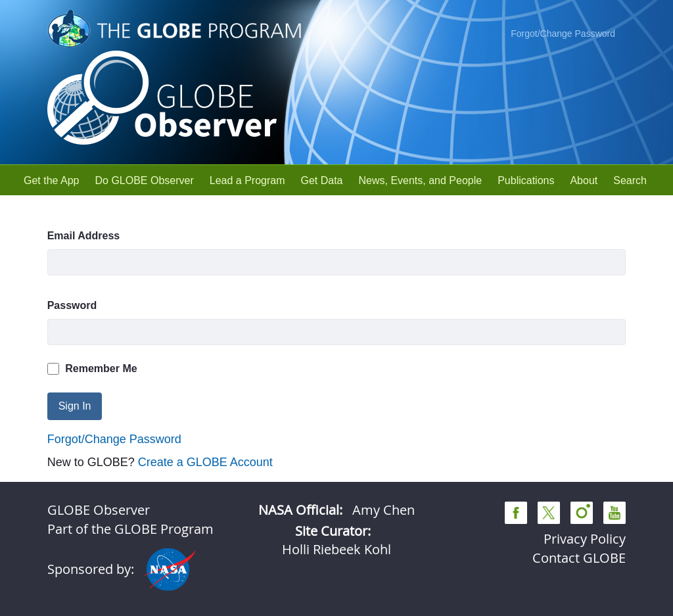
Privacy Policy (585, 539)
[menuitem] (52, 180)
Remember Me (92, 369)
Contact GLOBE (579, 558)
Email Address (84, 236)
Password (72, 305)
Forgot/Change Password (563, 34)
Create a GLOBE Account (205, 462)
